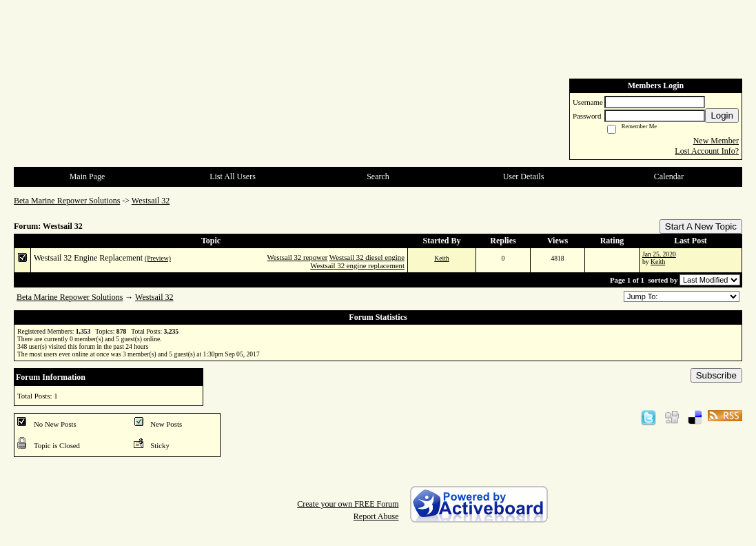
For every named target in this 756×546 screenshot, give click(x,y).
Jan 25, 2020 (659, 254)
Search (378, 176)
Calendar (669, 176)
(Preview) (158, 258)
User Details (524, 176)
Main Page (88, 176)
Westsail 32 (151, 201)
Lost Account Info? (707, 151)
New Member (716, 141)
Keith (441, 258)
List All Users (233, 176)
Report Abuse (376, 516)
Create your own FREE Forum (348, 504)
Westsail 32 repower (297, 257)
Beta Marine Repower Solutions (67, 201)
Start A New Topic (701, 226)
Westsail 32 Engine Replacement (88, 258)
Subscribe (716, 375)
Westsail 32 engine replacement (357, 265)
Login (722, 115)
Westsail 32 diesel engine (367, 257)
